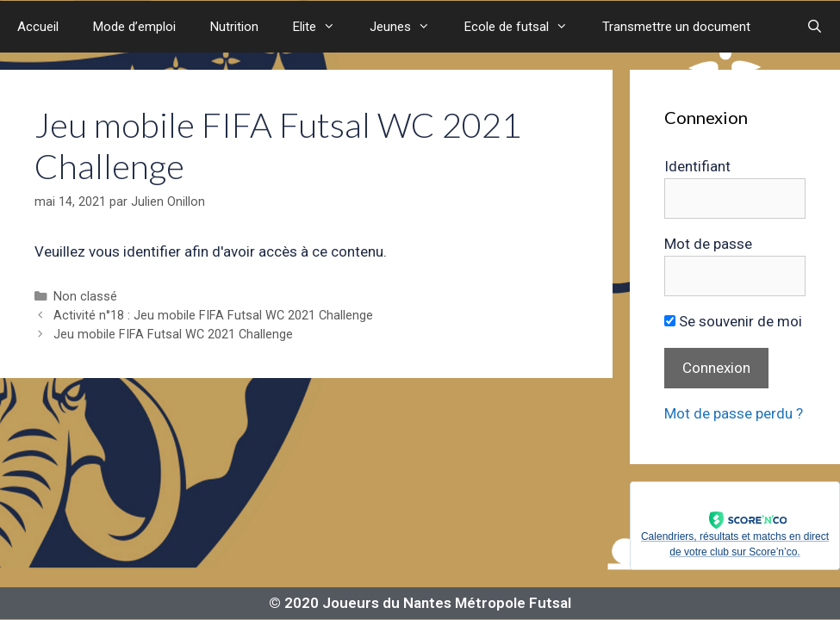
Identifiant (697, 166)
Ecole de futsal (525, 27)
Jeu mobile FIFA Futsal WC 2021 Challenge (173, 335)
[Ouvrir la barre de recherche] (815, 27)
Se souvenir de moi (733, 321)
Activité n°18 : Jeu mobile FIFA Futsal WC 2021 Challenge (213, 316)
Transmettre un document (676, 27)
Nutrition (234, 27)
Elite (323, 27)
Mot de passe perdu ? (734, 413)
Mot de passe (708, 244)
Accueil (38, 27)
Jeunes (408, 27)
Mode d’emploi (134, 27)
